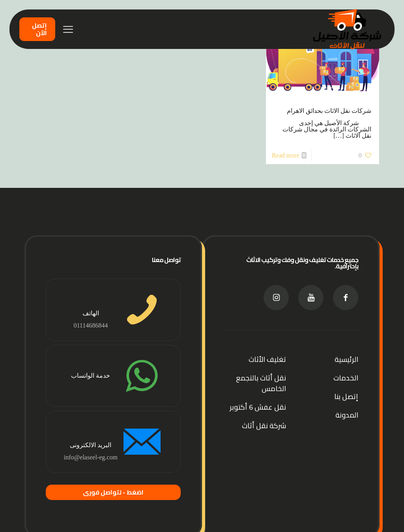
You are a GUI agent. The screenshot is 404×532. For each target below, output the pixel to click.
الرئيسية (346, 359)
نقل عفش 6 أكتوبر (258, 407)
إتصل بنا (346, 396)
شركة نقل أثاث (264, 426)
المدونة (347, 415)
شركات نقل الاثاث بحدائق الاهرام (329, 111)
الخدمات (346, 378)
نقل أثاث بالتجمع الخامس (261, 383)
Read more (286, 155)
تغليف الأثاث (267, 359)
